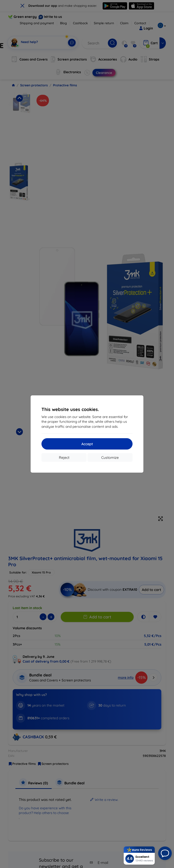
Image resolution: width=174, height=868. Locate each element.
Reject (64, 457)
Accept (87, 444)
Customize (110, 457)
